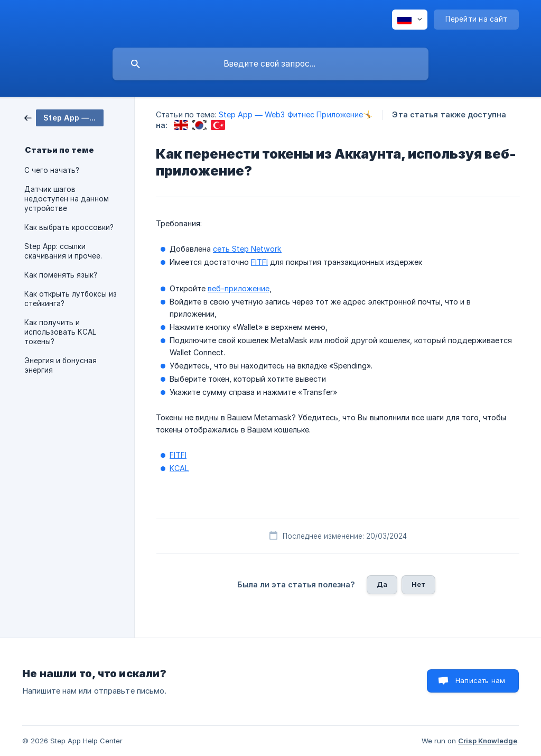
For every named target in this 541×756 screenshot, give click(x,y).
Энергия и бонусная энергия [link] (60, 365)
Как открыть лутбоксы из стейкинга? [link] (71, 299)
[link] (64, 117)
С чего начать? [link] (52, 170)
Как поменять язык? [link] (61, 275)
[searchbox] (270, 64)
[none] (410, 20)
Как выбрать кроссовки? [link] (69, 227)
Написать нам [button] (480, 680)
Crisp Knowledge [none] (488, 741)
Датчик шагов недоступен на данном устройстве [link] (67, 199)
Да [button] (382, 584)
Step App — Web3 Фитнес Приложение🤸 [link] (296, 114)
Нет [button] (418, 584)
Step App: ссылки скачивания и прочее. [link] (63, 251)
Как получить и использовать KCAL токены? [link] (60, 332)
